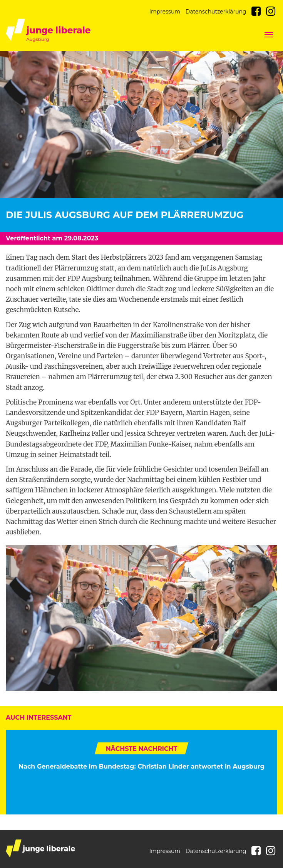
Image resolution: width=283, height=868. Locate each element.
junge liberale (40, 849)
